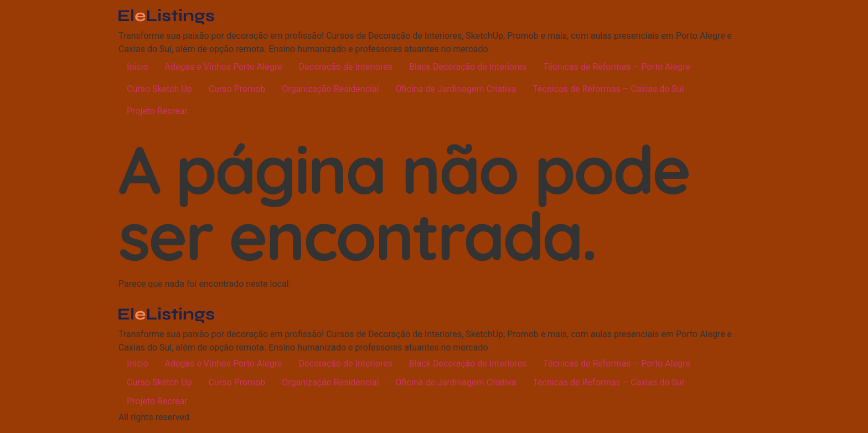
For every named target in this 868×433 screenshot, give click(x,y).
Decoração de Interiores (346, 67)
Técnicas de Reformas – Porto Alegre (617, 67)
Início (138, 67)
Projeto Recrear (157, 111)
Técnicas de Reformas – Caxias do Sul (608, 89)
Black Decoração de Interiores (468, 67)
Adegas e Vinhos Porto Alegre (224, 67)
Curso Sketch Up (159, 89)
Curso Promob (237, 89)
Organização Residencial (330, 89)
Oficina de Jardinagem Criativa (456, 89)
